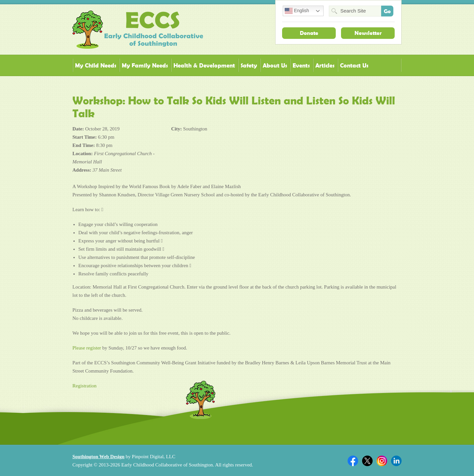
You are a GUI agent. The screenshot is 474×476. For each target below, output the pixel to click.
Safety (249, 65)
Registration (84, 386)
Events (301, 65)
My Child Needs (96, 65)
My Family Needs (145, 65)
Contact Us (354, 65)
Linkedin (396, 461)
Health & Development (204, 65)
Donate (309, 33)
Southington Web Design (98, 457)
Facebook (353, 461)
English (297, 11)
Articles (325, 65)
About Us (275, 65)
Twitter (367, 461)
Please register (87, 348)
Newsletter (368, 33)
